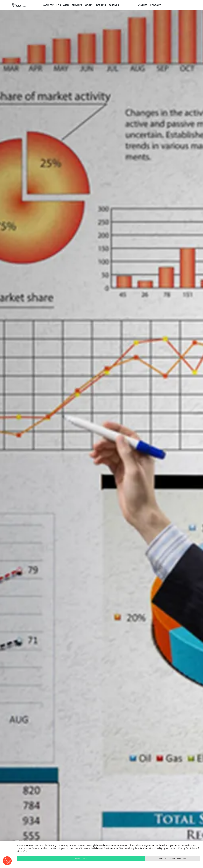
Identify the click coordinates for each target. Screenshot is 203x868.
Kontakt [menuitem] (155, 5)
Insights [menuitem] (142, 5)
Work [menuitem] (88, 5)
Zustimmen (81, 858)
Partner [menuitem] (114, 5)
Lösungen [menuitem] (63, 5)
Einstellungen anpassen (173, 858)
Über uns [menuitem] (100, 5)
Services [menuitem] (77, 5)
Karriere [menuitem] (48, 5)
